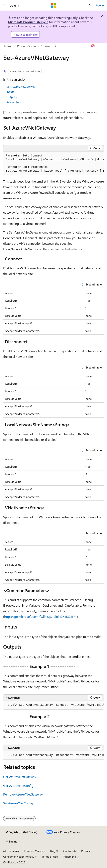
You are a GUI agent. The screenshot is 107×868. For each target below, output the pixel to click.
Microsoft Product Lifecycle (28, 22)
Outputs (11, 97)
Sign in (100, 5)
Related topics (15, 102)
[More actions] (100, 46)
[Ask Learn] (93, 46)
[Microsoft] (53, 5)
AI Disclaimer (11, 851)
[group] (53, 163)
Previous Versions (28, 46)
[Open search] (90, 5)
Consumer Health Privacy (19, 857)
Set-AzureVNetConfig (18, 803)
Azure (49, 46)
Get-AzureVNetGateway (20, 777)
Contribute (70, 851)
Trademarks (69, 857)
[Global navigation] (4, 5)
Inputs (10, 92)
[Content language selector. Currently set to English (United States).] (21, 832)
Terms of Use (50, 857)
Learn (7, 46)
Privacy (86, 851)
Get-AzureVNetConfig (18, 785)
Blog (53, 851)
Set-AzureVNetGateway (21, 87)
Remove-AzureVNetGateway (23, 794)
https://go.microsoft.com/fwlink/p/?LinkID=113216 (39, 616)
